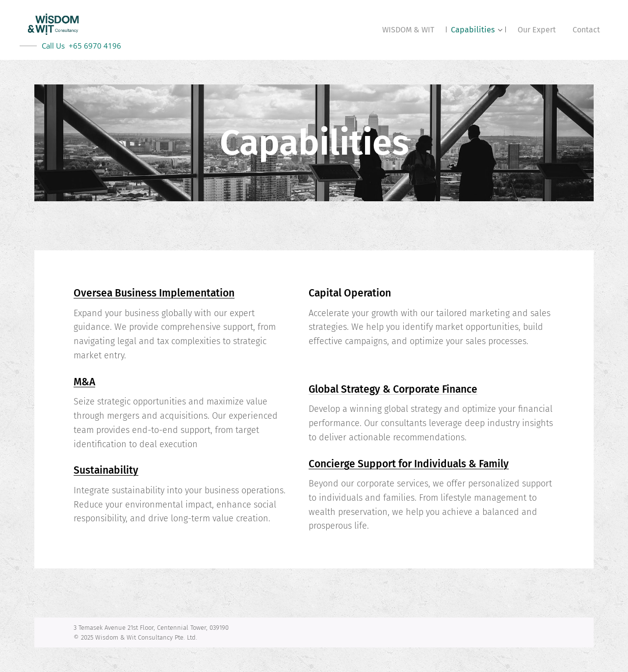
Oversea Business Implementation (154, 293)
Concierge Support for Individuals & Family (409, 464)
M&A (84, 382)
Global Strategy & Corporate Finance (393, 389)
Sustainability (106, 470)
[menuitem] (408, 30)
